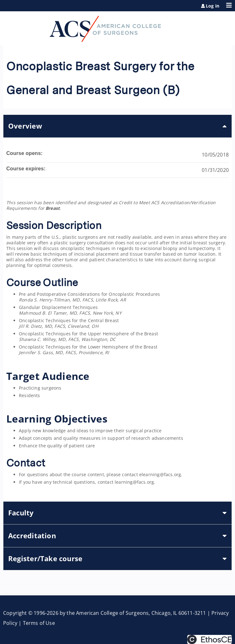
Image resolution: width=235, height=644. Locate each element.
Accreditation (32, 536)
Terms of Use (39, 623)
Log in (213, 6)
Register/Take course (45, 559)
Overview (25, 126)
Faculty (21, 513)
